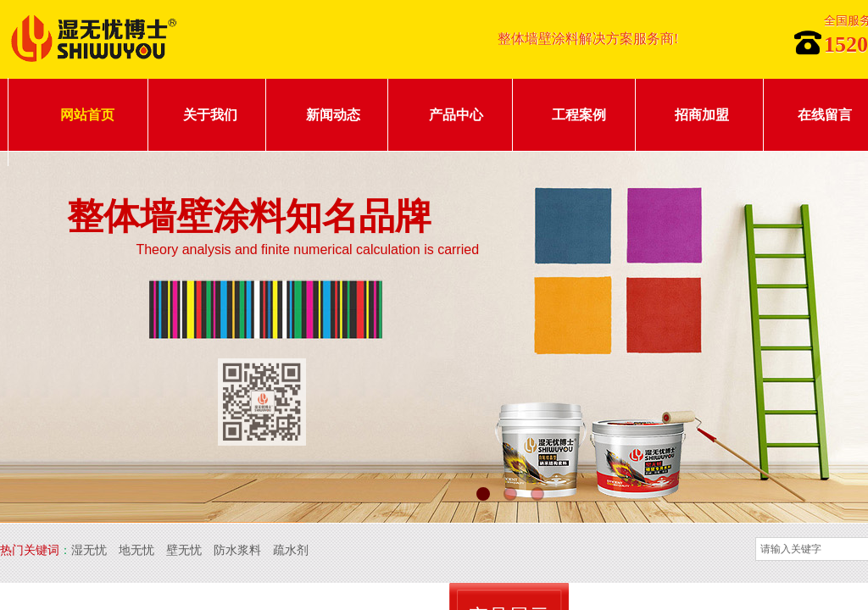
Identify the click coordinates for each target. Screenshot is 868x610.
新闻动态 (333, 115)
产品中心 (456, 115)
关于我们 (210, 115)
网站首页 (87, 115)
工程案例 (579, 115)
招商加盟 (702, 115)
